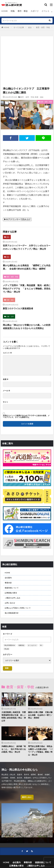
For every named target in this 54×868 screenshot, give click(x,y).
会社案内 (8, 578)
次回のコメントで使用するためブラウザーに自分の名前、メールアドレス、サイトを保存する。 (26, 416)
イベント (46, 11)
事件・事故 (23, 11)
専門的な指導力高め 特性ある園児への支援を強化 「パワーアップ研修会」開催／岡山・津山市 (40, 751)
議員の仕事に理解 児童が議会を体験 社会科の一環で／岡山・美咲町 (40, 715)
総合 (30, 27)
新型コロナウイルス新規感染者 (18, 308)
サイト (5, 402)
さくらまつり (32, 645)
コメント (7, 353)
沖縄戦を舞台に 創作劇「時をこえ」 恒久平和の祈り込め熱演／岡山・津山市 (14, 749)
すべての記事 (19, 27)
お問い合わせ (10, 603)
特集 (13, 11)
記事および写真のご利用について (18, 608)
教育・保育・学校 (43, 27)
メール (6, 391)
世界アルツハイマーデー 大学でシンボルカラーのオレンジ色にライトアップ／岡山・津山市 (27, 247)
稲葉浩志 (21, 645)
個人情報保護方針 (12, 613)
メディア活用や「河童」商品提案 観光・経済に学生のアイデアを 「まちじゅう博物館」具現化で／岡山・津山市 (27, 288)
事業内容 (8, 583)
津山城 (6, 649)
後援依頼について (12, 588)
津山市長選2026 (10, 645)
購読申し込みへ (27, 797)
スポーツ (35, 11)
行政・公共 (10, 316)
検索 (7, 668)
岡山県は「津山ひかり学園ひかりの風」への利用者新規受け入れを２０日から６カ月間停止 (27, 327)
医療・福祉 (39, 97)
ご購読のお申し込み (13, 598)
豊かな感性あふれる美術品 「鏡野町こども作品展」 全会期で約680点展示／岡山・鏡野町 (27, 267)
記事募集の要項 (11, 593)
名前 (6, 379)
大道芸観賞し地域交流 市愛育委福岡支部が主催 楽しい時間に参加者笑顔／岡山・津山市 (14, 716)
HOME (5, 11)
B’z (41, 645)
